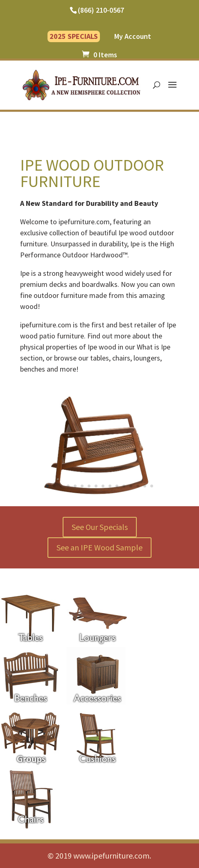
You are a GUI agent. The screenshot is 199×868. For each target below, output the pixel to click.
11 (117, 486)
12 (124, 486)
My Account (133, 37)
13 (131, 486)
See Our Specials (100, 527)
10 (110, 486)
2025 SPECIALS (74, 36)
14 (138, 486)
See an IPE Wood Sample (99, 547)
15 (145, 486)
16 (152, 486)
